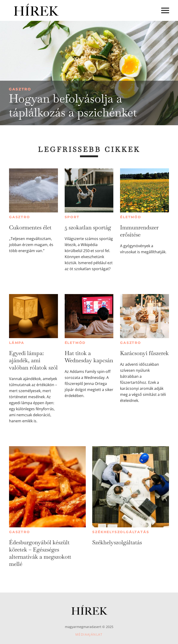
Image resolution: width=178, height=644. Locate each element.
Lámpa (17, 343)
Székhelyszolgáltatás (121, 532)
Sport (72, 217)
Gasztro (20, 89)
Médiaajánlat (89, 634)
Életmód (131, 217)
